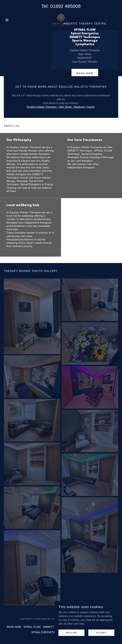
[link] (61, 20)
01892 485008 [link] (65, 6)
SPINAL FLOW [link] (32, 627)
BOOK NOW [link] (14, 627)
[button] (12, 20)
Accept (101, 635)
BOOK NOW (85, 73)
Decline (72, 635)
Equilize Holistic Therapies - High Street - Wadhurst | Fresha (61, 107)
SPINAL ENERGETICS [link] (45, 632)
